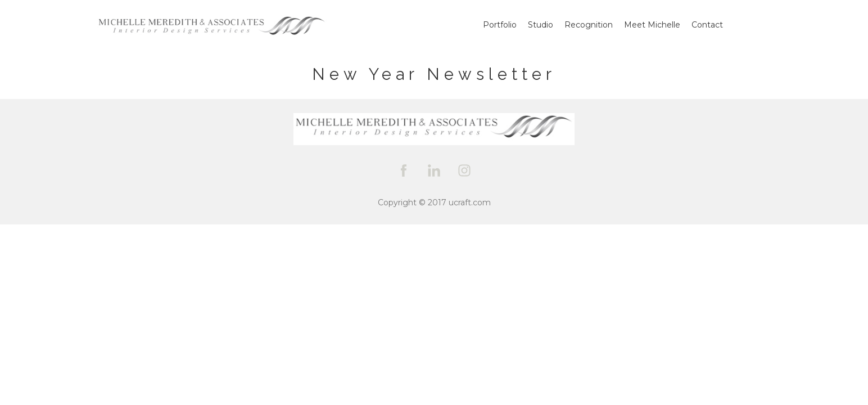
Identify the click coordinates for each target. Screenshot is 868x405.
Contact (707, 25)
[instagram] (464, 170)
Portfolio (500, 25)
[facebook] (404, 170)
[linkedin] (434, 170)
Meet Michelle (652, 25)
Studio (541, 25)
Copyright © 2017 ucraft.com (434, 202)
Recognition (589, 25)
